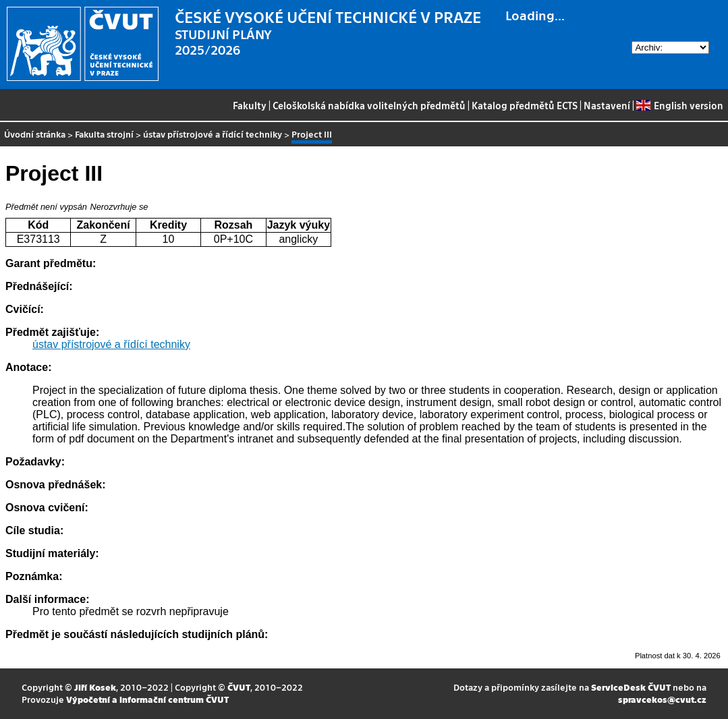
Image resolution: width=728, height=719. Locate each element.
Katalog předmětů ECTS (525, 105)
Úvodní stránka (35, 134)
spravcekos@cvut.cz (662, 699)
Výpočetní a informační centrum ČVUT (147, 699)
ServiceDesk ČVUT (631, 687)
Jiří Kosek (95, 687)
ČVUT (239, 687)
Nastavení (607, 105)
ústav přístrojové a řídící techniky (213, 134)
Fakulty (250, 105)
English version (679, 105)
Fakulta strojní (104, 134)
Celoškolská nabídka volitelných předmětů (369, 105)
